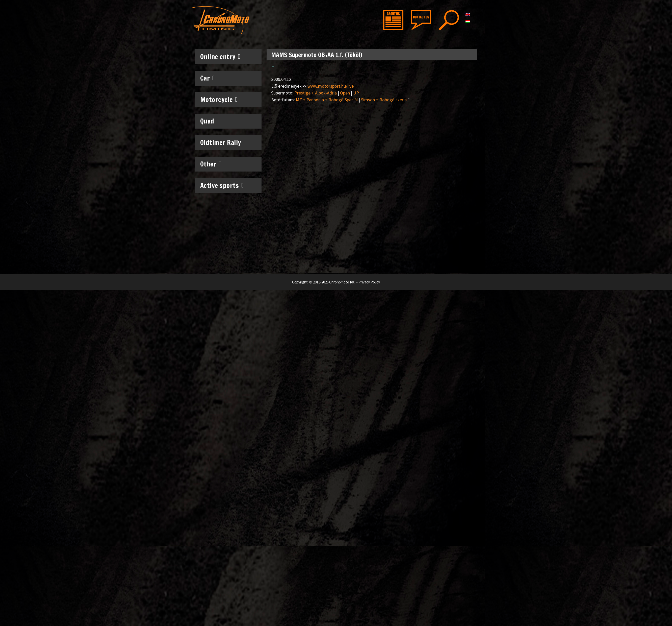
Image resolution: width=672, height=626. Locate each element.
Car (208, 78)
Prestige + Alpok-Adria (316, 93)
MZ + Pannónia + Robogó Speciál (327, 100)
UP (356, 93)
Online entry (220, 57)
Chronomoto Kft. (342, 282)
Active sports (222, 185)
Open (345, 93)
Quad (207, 121)
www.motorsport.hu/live (331, 86)
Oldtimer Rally (221, 143)
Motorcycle (219, 100)
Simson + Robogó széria (384, 100)
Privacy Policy (369, 282)
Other (211, 164)
